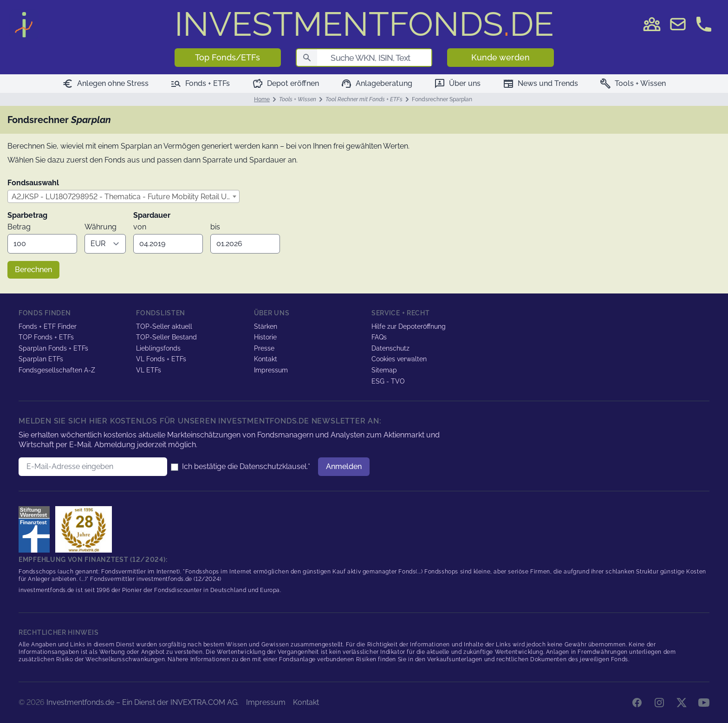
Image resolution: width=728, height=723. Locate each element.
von (140, 227)
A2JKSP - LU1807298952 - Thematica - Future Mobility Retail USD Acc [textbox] (125, 197)
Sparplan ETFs (41, 359)
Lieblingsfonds (158, 348)
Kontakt (266, 359)
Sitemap (384, 370)
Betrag (19, 227)
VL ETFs (149, 370)
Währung (101, 227)
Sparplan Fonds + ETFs (53, 348)
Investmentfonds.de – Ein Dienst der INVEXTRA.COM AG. (143, 702)
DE (364, 24)
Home (262, 99)
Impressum (271, 370)
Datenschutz (390, 348)
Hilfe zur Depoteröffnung (409, 326)
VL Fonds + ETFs (161, 359)
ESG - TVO (388, 381)
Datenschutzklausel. (274, 466)
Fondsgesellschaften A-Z (57, 370)
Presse (264, 348)
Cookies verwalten (399, 359)
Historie (265, 337)
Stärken (266, 326)
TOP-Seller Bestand (166, 337)
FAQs (379, 337)
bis (215, 227)
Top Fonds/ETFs (227, 57)
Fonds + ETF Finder (48, 326)
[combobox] (123, 196)
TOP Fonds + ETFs (46, 337)
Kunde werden (500, 57)
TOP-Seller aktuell (164, 326)
